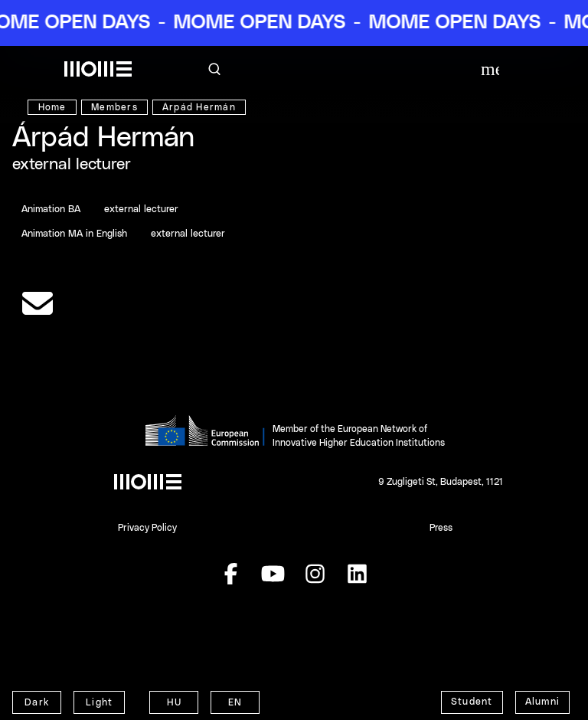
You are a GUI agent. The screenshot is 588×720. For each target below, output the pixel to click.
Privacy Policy (147, 528)
